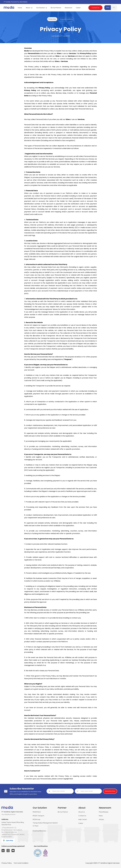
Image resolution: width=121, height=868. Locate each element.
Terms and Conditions (66, 19)
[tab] (20, 8)
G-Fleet (35, 826)
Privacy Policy (52, 19)
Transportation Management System (45, 823)
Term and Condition (21, 863)
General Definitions (84, 75)
